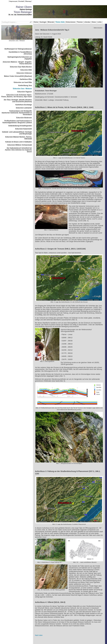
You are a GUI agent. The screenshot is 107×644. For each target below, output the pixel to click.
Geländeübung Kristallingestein (20, 126)
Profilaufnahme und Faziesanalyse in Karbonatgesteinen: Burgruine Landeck (17, 122)
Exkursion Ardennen (24, 73)
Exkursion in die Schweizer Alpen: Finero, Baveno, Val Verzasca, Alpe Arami (17, 96)
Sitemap (28, 1)
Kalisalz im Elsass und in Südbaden (19, 142)
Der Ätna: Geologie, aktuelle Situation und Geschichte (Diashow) (18, 101)
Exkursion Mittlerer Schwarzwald (20, 145)
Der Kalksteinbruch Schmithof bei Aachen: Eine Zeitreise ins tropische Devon (18, 150)
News (94, 22)
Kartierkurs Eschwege (24, 105)
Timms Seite (60, 22)
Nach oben (39, 635)
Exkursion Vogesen (25, 92)
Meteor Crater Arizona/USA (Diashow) (18, 76)
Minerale (51, 22)
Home (36, 22)
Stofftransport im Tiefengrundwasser (18, 49)
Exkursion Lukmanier (24, 108)
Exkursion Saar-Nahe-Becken (21, 67)
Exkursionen (71, 22)
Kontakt (21, 1)
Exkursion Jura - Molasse (22, 89)
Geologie (43, 22)
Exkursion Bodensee (24, 118)
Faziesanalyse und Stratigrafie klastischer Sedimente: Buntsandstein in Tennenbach (17, 113)
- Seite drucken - (98, 28)
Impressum (13, 1)
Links (99, 22)
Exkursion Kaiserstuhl (24, 129)
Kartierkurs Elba (26, 79)
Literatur (87, 22)
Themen (80, 22)
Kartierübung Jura (25, 86)
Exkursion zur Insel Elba (23, 82)
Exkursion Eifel (26, 70)
